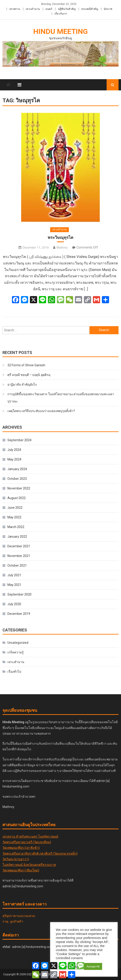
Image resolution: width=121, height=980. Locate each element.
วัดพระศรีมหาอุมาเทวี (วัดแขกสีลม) (27, 842)
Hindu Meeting (60, 31)
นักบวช (108, 9)
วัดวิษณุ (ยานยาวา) (16, 859)
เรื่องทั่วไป (14, 672)
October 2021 (17, 565)
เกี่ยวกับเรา (61, 14)
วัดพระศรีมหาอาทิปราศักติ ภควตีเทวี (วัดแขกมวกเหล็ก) (40, 853)
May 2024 (14, 459)
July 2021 (14, 575)
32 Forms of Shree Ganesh (26, 365)
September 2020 (19, 594)
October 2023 (17, 479)
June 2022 (15, 508)
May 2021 (14, 585)
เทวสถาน (15, 9)
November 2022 (19, 488)
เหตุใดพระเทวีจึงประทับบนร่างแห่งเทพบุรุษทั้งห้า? (41, 411)
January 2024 (17, 469)
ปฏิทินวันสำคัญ (67, 9)
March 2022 (16, 527)
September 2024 (19, 440)
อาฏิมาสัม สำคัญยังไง (22, 384)
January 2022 (17, 537)
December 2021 (19, 546)
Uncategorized (18, 643)
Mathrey (62, 247)
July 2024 (14, 450)
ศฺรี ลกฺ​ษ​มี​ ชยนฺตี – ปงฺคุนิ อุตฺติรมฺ (29, 375)
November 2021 (19, 556)
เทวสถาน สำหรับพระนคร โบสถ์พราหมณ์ (30, 836)
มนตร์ (49, 9)
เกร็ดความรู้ (16, 652)
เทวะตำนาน (33, 9)
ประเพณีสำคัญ (90, 9)
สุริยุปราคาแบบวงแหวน (19, 916)
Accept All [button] (93, 966)
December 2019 (19, 614)
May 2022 (14, 517)
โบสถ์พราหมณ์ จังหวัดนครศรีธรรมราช (29, 865)
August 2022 (17, 498)
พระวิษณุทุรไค (60, 237)
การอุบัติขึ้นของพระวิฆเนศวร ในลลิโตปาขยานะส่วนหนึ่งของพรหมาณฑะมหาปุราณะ (61, 398)
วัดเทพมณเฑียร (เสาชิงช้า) (21, 848)
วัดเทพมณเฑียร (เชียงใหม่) (21, 870)
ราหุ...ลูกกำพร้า (13, 921)
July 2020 (14, 604)
